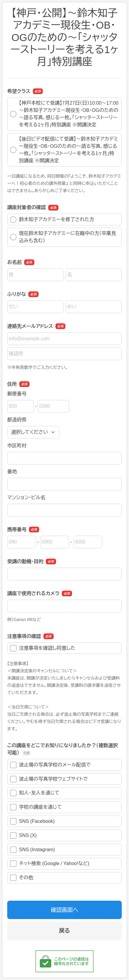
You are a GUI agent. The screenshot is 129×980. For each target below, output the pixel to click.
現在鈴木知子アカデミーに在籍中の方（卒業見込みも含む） (63, 237)
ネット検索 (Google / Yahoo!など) (50, 864)
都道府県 (17, 420)
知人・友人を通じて (35, 793)
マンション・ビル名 (26, 498)
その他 (22, 878)
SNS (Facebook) (32, 821)
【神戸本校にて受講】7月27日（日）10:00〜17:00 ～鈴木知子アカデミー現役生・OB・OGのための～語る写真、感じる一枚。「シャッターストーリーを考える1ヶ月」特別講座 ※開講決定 (64, 114)
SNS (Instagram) (32, 850)
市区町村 (17, 446)
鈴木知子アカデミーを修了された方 (52, 220)
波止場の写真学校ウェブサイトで (49, 779)
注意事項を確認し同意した (43, 648)
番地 (12, 472)
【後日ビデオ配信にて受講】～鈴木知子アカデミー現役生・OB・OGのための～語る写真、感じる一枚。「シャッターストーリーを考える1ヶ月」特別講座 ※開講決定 (64, 150)
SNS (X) (23, 836)
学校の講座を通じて (36, 807)
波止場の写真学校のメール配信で (50, 765)
